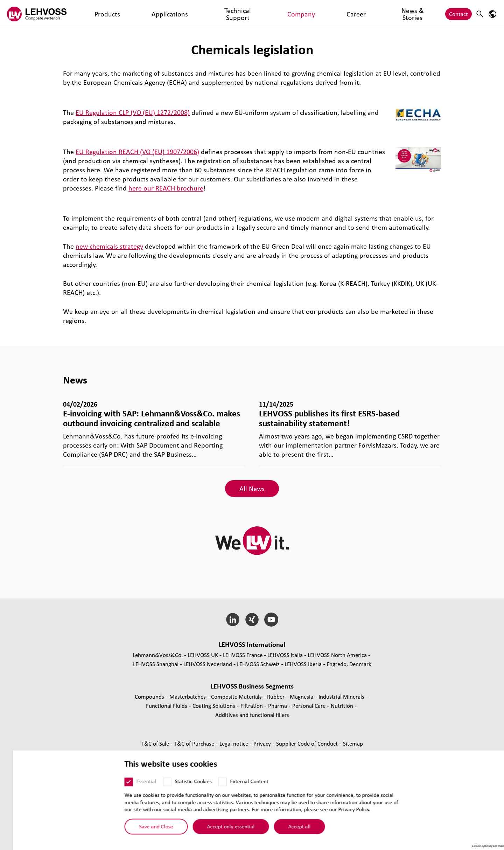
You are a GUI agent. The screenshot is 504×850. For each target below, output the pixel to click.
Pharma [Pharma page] (278, 706)
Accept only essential (218, 834)
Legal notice (234, 743)
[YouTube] (271, 620)
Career (239, 14)
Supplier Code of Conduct (308, 743)
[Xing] (252, 620)
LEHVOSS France (243, 655)
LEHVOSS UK (203, 655)
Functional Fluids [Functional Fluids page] (167, 706)
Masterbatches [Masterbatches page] (188, 696)
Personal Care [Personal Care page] (310, 706)
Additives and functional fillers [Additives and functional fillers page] (252, 715)
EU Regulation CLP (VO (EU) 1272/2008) (133, 112)
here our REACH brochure (166, 188)
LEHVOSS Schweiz (258, 664)
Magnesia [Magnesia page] (302, 696)
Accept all (287, 834)
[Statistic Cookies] (155, 789)
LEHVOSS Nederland (208, 664)
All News (252, 489)
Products (93, 14)
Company (212, 14)
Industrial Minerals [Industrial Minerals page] (342, 696)
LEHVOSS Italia (285, 655)
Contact (458, 14)
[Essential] (116, 789)
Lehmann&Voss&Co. (158, 655)
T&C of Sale (156, 743)
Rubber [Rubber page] (276, 696)
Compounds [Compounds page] (150, 696)
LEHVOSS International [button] (252, 644)
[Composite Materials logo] (37, 14)
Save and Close (144, 834)
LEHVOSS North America (337, 655)
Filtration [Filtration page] (252, 706)
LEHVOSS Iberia (303, 664)
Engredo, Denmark (349, 664)
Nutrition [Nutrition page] (343, 706)
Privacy (263, 743)
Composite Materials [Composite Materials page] (237, 696)
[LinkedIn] (233, 620)
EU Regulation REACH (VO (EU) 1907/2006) (137, 152)
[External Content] (210, 789)
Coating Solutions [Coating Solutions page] (215, 706)
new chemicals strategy (109, 246)
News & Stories (273, 14)
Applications (127, 14)
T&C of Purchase (195, 743)
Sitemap (353, 743)
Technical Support (171, 14)
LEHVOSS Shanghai (156, 664)
